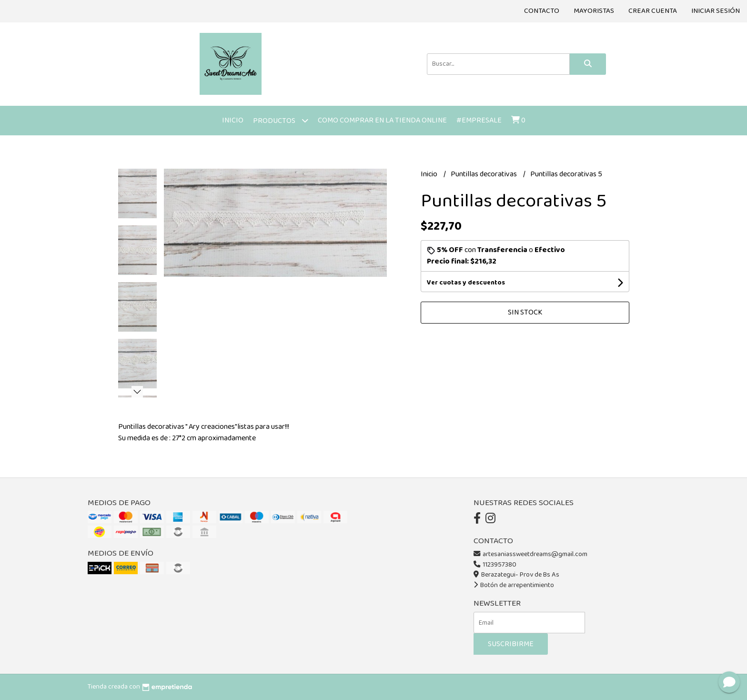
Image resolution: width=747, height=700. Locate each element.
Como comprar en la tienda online (382, 120)
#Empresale (479, 120)
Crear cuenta (653, 11)
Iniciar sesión (716, 11)
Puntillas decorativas (485, 174)
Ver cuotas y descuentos (466, 283)
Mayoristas (594, 11)
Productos (281, 120)
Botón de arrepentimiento (514, 585)
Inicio (233, 120)
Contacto (542, 11)
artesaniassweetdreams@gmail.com (530, 554)
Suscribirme (511, 644)
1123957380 (495, 565)
